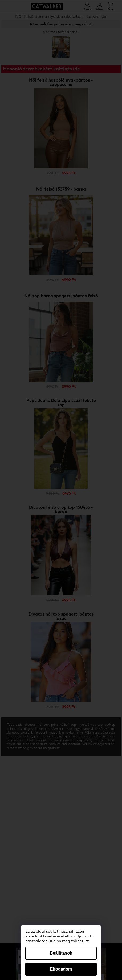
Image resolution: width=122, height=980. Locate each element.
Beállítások (61, 953)
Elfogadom (61, 969)
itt (87, 941)
